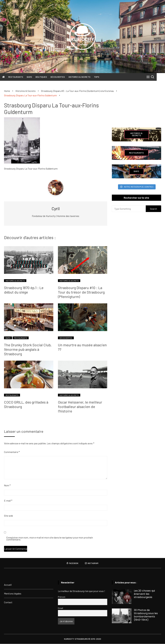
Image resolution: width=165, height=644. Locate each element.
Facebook (72, 563)
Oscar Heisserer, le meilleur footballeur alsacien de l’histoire (80, 407)
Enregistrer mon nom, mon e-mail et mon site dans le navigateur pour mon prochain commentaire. (50, 539)
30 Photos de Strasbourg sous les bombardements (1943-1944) (146, 615)
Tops (98, 77)
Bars (31, 77)
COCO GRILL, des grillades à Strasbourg (26, 404)
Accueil (8, 585)
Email (61, 608)
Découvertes (59, 77)
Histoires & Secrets (81, 77)
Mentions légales (13, 594)
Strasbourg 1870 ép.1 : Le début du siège (24, 290)
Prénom (62, 597)
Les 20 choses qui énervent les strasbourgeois (144, 594)
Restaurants (17, 77)
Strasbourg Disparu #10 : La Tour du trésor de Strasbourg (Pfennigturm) (81, 292)
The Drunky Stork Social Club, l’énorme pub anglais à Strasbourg (28, 349)
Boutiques (43, 77)
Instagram (92, 563)
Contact (8, 602)
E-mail (8, 501)
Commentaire (12, 452)
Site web (9, 516)
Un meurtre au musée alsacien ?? (82, 347)
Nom (7, 485)
